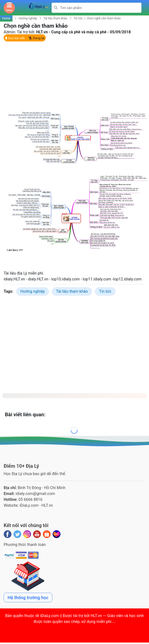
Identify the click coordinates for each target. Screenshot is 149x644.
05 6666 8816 (30, 499)
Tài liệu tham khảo (55, 18)
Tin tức (78, 18)
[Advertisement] (72, 75)
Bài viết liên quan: (25, 415)
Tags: (8, 291)
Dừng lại (36, 38)
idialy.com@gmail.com (35, 494)
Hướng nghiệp (28, 18)
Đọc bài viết (15, 38)
